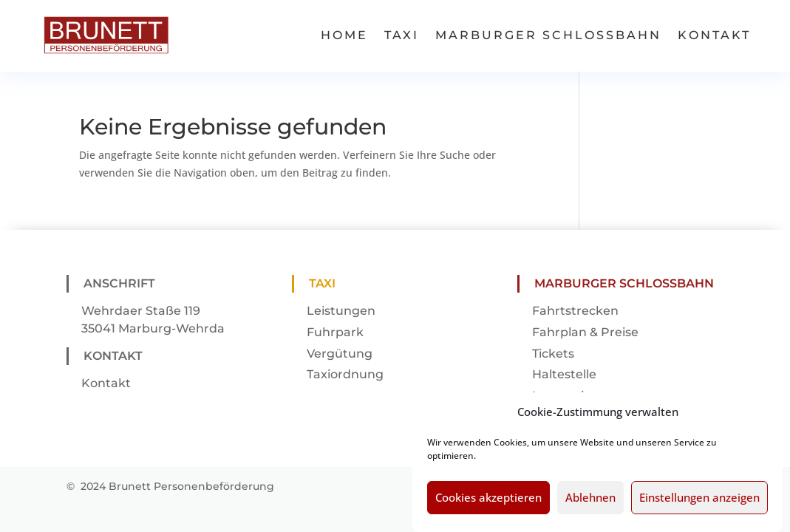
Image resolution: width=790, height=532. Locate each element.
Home (344, 35)
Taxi (402, 35)
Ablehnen (590, 506)
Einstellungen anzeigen (699, 506)
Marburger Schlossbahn (548, 35)
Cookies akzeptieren (488, 506)
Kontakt (714, 35)
